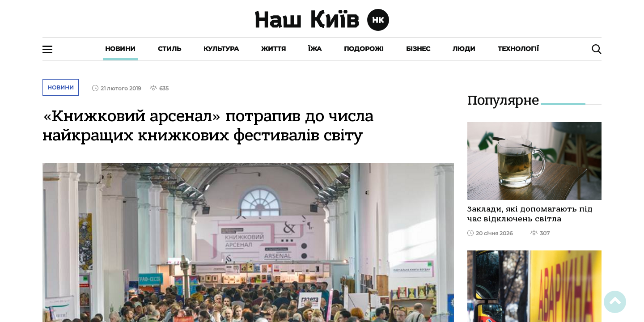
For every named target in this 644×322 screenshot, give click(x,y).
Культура (221, 49)
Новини (120, 49)
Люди (464, 49)
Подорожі (364, 49)
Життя (273, 49)
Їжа (315, 49)
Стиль (169, 49)
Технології (518, 49)
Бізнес (418, 49)
